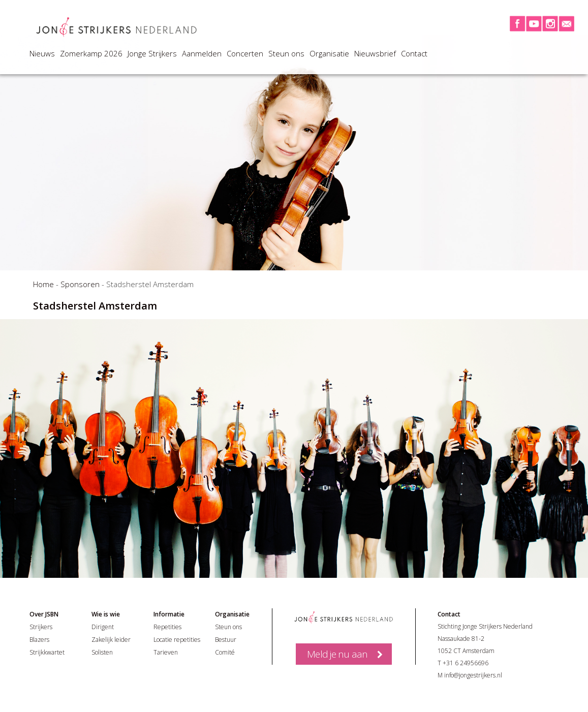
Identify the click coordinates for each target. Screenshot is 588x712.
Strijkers (41, 627)
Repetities (167, 627)
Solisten (102, 652)
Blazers (39, 640)
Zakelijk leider (111, 640)
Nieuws (42, 53)
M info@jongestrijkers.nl (470, 675)
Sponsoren (80, 284)
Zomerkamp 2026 (91, 53)
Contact (414, 53)
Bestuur (226, 640)
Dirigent (103, 627)
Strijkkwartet (47, 652)
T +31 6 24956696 (463, 663)
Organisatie (329, 53)
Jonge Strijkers (152, 53)
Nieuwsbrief (375, 53)
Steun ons (286, 53)
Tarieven (166, 652)
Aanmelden (202, 53)
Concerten (245, 53)
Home (43, 284)
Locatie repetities (177, 640)
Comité (225, 652)
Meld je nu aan (337, 654)
